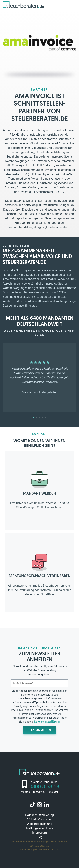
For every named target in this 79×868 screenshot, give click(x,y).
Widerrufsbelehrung (40, 824)
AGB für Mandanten (40, 819)
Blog (40, 837)
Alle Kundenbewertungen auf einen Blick (39, 333)
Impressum (39, 833)
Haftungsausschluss (40, 828)
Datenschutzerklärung (47, 722)
